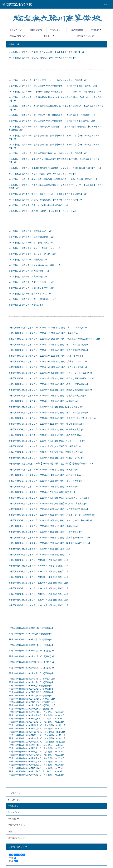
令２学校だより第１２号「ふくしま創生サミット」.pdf (34, 248)
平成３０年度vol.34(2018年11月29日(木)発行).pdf (32, 656)
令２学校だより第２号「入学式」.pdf (26, 305)
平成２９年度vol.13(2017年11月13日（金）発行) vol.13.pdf (37, 735)
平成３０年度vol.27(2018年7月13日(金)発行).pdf (31, 689)
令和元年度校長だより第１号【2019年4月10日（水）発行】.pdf (38, 605)
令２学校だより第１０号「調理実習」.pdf (28, 260)
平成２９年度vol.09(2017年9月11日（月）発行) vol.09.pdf (36, 748)
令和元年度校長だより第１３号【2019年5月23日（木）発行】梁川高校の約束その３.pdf (50, 538)
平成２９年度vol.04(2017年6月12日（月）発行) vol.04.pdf (36, 765)
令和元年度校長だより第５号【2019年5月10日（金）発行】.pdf (38, 583)
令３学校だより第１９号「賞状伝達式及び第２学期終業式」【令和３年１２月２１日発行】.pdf (53, 86)
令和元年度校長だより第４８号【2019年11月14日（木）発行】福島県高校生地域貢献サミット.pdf (54, 339)
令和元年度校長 (16, 464)
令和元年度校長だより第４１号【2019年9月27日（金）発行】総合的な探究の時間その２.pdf (52, 378)
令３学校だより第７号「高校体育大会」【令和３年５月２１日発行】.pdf (42, 174)
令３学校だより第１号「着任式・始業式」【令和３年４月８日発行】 (41, 211)
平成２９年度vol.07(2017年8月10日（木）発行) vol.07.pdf (36, 755)
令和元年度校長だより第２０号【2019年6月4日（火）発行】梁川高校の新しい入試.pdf (49, 498)
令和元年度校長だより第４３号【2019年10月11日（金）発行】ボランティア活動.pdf (48, 367)
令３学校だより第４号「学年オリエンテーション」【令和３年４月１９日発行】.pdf (48, 194)
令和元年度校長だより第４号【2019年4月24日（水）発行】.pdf (38, 588)
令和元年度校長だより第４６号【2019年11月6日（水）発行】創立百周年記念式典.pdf (49, 350)
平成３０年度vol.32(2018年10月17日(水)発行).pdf (32, 668)
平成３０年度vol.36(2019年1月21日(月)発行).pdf (31, 645)
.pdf (17, 188)
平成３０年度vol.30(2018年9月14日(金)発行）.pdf (32, 679)
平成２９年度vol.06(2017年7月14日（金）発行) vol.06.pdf (36, 758)
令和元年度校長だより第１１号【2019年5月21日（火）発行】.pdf (39, 549)
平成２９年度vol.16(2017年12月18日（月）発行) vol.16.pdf (37, 725)
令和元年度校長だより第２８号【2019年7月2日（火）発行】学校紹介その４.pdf (46, 452)
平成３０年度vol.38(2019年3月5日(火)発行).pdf (30, 634)
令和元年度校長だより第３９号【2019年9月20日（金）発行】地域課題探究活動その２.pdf (51, 390)
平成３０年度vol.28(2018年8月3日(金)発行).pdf (30, 686)
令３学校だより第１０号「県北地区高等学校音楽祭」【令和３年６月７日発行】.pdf (48, 153)
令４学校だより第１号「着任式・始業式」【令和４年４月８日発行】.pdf (42, 58)
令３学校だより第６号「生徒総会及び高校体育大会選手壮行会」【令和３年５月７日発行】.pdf (53, 179)
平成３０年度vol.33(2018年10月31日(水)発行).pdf (32, 662)
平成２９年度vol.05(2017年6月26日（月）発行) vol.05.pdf (36, 762)
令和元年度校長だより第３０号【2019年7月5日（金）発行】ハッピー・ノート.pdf (47, 441)
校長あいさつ (36, 30)
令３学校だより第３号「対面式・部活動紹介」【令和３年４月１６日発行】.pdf (46, 200)
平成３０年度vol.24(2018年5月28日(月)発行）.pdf (32, 699)
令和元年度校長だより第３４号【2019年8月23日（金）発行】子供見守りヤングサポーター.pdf (53, 418)
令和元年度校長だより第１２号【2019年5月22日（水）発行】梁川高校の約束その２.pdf (50, 543)
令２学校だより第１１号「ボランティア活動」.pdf (32, 254)
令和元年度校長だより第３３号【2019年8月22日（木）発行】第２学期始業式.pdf (46, 424)
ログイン (105, 4)
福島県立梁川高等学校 (17, 4)
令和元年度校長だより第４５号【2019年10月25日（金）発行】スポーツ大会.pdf (46, 356)
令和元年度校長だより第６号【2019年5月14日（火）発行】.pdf (38, 577)
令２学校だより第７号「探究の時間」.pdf (28, 277)
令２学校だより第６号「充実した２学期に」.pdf (31, 282)
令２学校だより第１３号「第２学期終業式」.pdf (31, 243)
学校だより (55, 30)
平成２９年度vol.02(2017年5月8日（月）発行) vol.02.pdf (36, 771)
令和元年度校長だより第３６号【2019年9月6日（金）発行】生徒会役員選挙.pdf (46, 407)
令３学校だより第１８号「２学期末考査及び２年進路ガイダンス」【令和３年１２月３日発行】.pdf (55, 92)
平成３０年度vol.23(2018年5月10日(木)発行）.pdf (32, 702)
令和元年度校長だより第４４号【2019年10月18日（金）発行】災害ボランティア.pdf (48, 361)
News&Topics (77, 30)
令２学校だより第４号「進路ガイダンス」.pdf (30, 294)
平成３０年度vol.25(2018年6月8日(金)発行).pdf (30, 695)
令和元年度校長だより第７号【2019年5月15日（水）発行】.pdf (38, 571)
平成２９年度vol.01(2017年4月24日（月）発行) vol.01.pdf (36, 775)
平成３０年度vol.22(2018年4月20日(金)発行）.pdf (32, 705)
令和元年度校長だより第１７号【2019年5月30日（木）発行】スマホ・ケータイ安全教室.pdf (52, 515)
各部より (48, 36)
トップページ (16, 30)
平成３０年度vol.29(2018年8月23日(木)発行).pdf (31, 682)
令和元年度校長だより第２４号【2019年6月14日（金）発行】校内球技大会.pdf (45, 475)
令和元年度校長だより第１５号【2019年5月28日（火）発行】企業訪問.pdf (43, 526)
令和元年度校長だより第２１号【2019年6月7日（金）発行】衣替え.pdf (42, 492)
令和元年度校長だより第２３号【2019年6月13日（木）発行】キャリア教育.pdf (45, 481)
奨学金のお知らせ (85, 36)
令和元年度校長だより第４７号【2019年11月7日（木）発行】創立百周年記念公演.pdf (49, 344)
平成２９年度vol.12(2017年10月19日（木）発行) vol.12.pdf (37, 738)
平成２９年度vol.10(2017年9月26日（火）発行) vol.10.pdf (36, 745)
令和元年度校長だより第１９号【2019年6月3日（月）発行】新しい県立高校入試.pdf (48, 503)
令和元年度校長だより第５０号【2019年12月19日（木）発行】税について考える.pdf (48, 328)
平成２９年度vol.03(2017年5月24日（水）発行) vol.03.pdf (36, 768)
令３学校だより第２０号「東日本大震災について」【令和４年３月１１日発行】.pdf (48, 80)
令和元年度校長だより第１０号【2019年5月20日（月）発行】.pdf (39, 554)
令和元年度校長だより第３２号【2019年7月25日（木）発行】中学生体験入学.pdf (46, 429)
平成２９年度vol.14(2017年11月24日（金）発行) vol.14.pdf (37, 732)
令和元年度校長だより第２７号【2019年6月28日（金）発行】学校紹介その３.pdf (46, 458)
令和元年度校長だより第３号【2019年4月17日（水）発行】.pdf (38, 594)
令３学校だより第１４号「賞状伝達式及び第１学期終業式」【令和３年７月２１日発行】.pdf (52, 121)
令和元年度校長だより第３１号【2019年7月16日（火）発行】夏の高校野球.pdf (45, 435)
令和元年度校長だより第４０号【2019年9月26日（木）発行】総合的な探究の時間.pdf (49, 384)
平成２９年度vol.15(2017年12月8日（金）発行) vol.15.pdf (36, 728)
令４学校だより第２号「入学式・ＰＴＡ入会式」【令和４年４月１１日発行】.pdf (47, 52)
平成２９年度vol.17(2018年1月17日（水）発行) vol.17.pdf (36, 722)
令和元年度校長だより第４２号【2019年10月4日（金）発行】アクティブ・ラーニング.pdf (51, 373)
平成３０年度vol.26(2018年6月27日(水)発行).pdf (31, 692)
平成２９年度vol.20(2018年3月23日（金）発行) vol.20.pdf (36, 712)
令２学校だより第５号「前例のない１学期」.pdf (31, 288)
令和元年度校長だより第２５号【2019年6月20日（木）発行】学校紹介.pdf (43, 470)
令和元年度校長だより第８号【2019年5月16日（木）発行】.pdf (38, 566)
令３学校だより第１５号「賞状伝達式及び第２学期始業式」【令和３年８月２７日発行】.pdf (52, 115)
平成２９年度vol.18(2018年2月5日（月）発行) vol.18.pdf (36, 719)
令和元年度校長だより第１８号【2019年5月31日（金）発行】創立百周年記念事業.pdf (49, 509)
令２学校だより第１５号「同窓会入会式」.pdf (30, 231)
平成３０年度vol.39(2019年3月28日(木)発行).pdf (31, 628)
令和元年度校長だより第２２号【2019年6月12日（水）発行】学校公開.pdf (43, 486)
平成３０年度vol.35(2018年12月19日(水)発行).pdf (32, 651)
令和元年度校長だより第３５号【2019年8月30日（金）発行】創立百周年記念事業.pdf (49, 412)
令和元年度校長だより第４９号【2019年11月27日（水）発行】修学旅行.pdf (44, 333)
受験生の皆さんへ (18, 36)
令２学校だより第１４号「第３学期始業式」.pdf (31, 237)
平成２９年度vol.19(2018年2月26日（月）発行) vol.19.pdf (36, 715)
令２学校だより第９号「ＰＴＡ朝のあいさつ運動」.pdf (34, 265)
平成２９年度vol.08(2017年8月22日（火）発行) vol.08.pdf (36, 752)
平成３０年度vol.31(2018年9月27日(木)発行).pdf (31, 673)
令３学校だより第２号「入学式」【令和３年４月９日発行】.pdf (38, 205)
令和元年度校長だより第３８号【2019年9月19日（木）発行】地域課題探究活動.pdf (48, 396)
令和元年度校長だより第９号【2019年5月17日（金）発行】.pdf (38, 560)
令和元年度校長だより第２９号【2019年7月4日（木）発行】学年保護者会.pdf (45, 446)
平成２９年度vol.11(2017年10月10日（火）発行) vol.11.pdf (37, 742)
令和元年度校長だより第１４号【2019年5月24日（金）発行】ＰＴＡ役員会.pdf (45, 532)
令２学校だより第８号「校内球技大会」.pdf (29, 271)
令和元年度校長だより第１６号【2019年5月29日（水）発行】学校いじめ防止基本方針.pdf (51, 520)
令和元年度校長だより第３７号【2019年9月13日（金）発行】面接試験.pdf (43, 401)
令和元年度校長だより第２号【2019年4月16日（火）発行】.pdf (38, 600)
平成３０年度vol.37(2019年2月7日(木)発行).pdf (30, 639)
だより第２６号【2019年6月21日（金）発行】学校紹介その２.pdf (58, 464)
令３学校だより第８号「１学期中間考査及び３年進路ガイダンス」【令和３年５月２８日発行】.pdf (55, 168)
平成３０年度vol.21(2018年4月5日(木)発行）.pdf (31, 709)
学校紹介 (95, 30)
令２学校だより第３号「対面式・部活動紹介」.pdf (32, 299)
